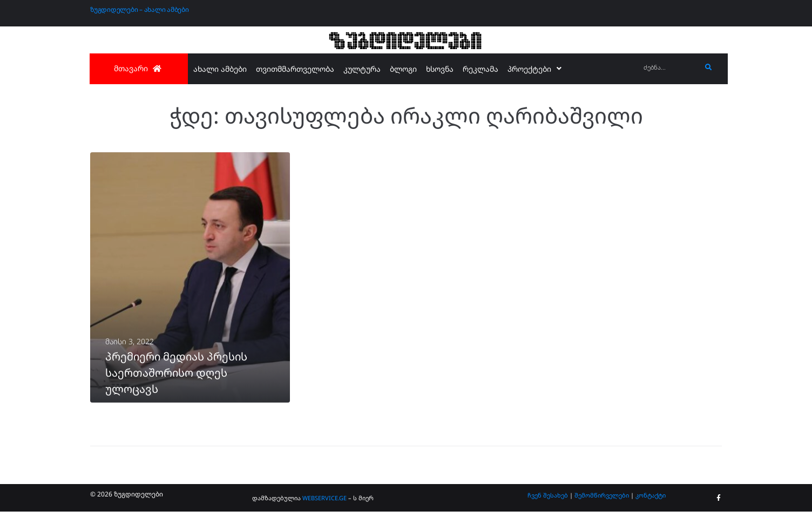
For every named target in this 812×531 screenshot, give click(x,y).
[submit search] (709, 67)
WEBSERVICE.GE (324, 517)
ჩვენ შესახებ (548, 514)
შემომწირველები (602, 514)
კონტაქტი (651, 514)
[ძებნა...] (670, 68)
